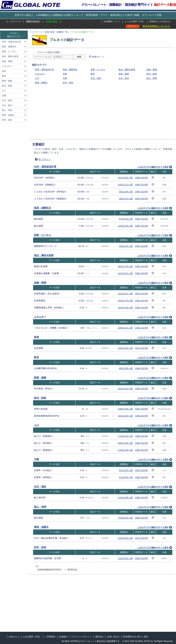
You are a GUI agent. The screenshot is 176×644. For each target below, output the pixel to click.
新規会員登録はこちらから (156, 26)
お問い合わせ (113, 637)
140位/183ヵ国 (125, 348)
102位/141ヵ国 (125, 294)
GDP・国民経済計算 (44, 69)
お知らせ (13, 637)
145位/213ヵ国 (125, 185)
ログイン (133, 26)
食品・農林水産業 (127, 69)
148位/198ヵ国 (125, 409)
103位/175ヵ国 (125, 301)
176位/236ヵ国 (125, 450)
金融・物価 (152, 69)
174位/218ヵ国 (125, 436)
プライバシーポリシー (81, 637)
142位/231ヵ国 (125, 273)
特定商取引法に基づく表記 (136, 637)
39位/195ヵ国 (126, 192)
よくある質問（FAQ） (135, 21)
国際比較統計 (33, 21)
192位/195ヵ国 (125, 308)
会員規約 (63, 637)
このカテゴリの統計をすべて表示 (153, 167)
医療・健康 (124, 74)
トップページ (13, 21)
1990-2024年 (142, 178)
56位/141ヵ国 (126, 246)
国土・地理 (152, 78)
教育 (93, 74)
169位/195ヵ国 (125, 443)
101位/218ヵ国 (125, 389)
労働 (65, 78)
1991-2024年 (142, 470)
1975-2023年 (142, 538)
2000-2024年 (142, 294)
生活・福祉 (96, 78)
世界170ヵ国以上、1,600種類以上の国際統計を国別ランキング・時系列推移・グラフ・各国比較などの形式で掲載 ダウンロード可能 (88, 15)
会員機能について (112, 21)
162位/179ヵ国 (125, 266)
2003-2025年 (142, 409)
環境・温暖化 (41, 83)
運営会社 (99, 637)
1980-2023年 (142, 328)
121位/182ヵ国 (125, 558)
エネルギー (40, 74)
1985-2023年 (142, 273)
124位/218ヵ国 (125, 226)
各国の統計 (52, 21)
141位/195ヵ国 (125, 178)
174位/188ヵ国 (125, 498)
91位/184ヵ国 (126, 470)
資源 (65, 74)
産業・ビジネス (98, 69)
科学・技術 (68, 83)
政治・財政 (152, 74)
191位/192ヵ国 (125, 416)
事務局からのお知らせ (160, 21)
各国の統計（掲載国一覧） (57, 32)
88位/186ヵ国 (126, 368)
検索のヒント (98, 57)
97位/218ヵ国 (126, 219)
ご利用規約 (50, 637)
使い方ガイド (45, 159)
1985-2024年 (142, 219)
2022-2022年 (142, 348)
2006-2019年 (142, 246)
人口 (37, 78)
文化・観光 (124, 78)
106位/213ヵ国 (125, 328)
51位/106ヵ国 (126, 477)
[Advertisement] (76, 112)
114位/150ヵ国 (125, 538)
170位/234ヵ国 (125, 518)
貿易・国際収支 (70, 69)
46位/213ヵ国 (126, 199)
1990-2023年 (142, 368)
